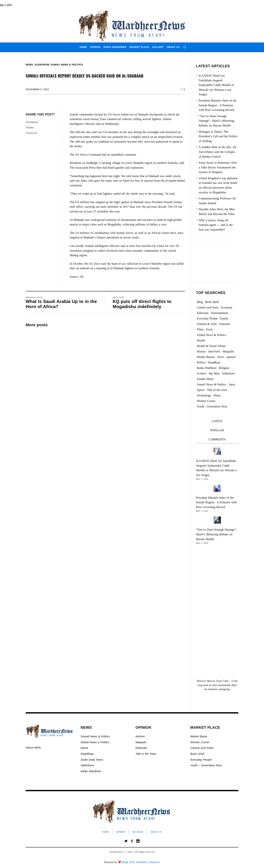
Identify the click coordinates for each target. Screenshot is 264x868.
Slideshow (42, 65)
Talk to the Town (146, 754)
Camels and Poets (202, 748)
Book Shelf (198, 754)
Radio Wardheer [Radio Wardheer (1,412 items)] (207, 368)
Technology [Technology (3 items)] (204, 395)
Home (106, 832)
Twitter (30, 127)
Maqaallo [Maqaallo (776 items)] (228, 351)
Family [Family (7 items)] (224, 318)
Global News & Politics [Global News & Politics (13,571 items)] (211, 335)
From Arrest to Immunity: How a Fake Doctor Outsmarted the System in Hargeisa (218, 167)
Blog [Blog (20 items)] (200, 302)
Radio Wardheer (91, 771)
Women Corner (200, 742)
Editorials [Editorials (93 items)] (203, 313)
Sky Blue (138, 832)
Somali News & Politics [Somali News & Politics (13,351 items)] (212, 384)
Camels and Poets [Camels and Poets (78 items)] (208, 307)
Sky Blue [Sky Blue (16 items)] (214, 373)
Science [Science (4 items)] (202, 373)
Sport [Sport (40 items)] (232, 384)
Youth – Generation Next (206, 765)
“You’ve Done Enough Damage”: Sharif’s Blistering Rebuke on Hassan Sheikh (217, 121)
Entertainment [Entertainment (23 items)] (220, 313)
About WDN (33, 747)
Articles (140, 736)
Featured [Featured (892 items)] (224, 324)
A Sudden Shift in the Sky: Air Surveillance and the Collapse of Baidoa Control (218, 152)
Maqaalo (141, 742)
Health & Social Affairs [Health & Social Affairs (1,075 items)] (211, 346)
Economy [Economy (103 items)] (227, 307)
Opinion (121, 832)
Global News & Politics (96, 742)
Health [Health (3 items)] (201, 340)
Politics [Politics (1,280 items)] (201, 362)
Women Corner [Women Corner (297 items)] (206, 401)
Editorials (141, 748)
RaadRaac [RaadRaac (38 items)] (214, 362)
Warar (85, 748)
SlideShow (87, 765)
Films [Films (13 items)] (200, 329)
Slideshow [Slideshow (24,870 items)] (228, 373)
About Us (156, 832)
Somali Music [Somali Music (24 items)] (205, 379)
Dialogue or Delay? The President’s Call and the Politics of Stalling (218, 136)
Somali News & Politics (67, 65)
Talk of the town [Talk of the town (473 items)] (217, 390)
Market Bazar (199, 736)
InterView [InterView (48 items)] (214, 351)
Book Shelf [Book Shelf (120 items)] (212, 302)
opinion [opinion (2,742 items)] (231, 357)
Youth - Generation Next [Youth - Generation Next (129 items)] (212, 406)
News (29, 65)
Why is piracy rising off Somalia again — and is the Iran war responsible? (216, 225)
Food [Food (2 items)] (209, 329)
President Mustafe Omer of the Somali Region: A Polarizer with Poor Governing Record (218, 105)
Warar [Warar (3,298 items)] (217, 395)
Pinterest (31, 133)
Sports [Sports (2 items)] (201, 390)
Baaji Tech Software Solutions (141, 862)
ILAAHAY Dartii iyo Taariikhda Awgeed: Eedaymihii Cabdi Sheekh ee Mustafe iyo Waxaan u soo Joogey (216, 85)
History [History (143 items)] (201, 351)
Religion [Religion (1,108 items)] (224, 368)
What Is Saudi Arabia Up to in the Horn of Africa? (61, 304)
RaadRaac (87, 754)
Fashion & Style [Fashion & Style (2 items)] (207, 324)
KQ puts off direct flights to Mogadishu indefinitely (142, 304)
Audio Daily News (92, 760)
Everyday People (201, 760)
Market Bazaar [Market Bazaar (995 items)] (206, 357)
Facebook (32, 122)
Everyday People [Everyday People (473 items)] (207, 318)
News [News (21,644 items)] (221, 357)
